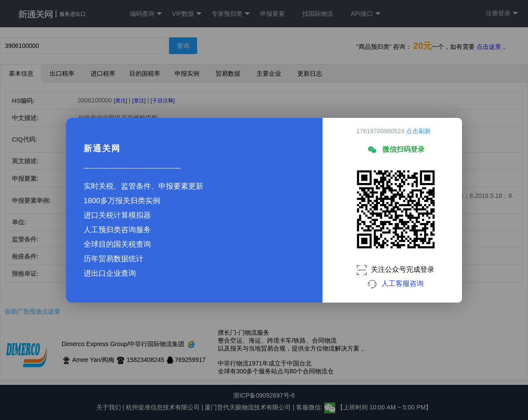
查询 (183, 46)
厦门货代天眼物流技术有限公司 (249, 407)
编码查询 (146, 14)
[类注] (120, 101)
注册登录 (502, 13)
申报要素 (272, 14)
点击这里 (489, 47)
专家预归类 (231, 14)
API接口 (366, 14)
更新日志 (310, 73)
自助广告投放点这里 (33, 311)
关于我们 (109, 407)
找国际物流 (318, 14)
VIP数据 (187, 14)
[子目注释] (163, 101)
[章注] (139, 101)
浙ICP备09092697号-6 (264, 395)
